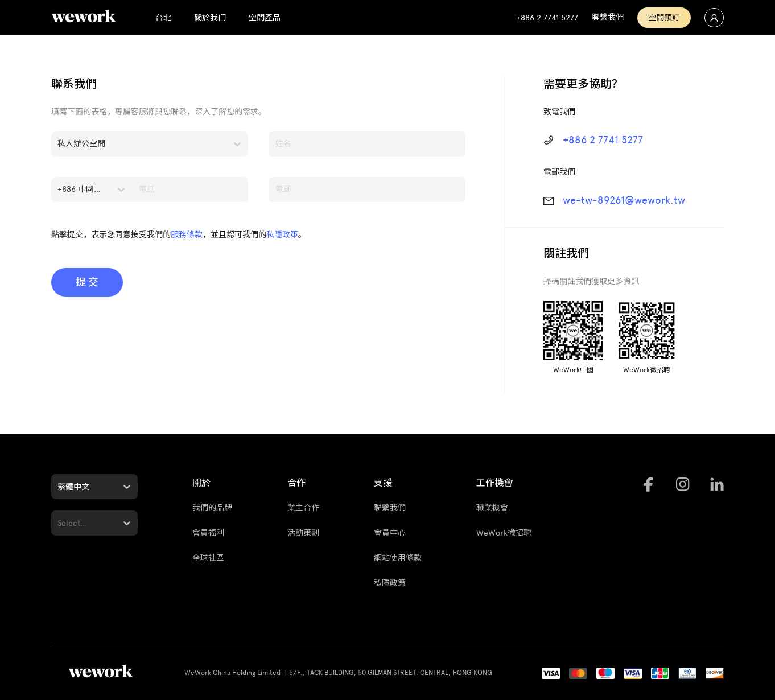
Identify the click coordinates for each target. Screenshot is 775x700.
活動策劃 (303, 533)
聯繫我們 (390, 508)
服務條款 (187, 235)
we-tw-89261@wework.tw (624, 200)
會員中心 (390, 533)
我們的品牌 (212, 508)
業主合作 (303, 508)
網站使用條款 (398, 558)
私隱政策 (282, 235)
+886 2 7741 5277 (603, 140)
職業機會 (492, 508)
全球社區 (208, 558)
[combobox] (59, 144)
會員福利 (208, 533)
